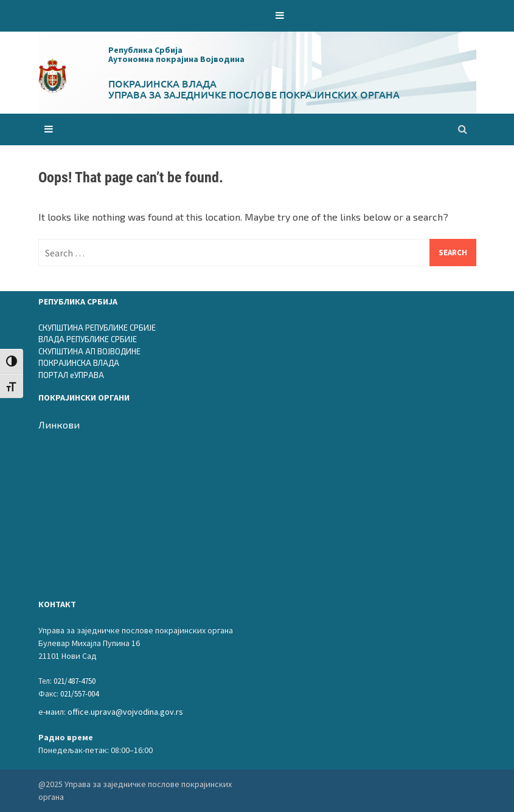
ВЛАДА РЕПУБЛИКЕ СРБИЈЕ (88, 339)
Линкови (59, 425)
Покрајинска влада (162, 83)
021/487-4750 (75, 681)
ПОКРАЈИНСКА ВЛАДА (79, 363)
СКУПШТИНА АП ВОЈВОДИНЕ (89, 351)
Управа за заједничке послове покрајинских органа (254, 94)
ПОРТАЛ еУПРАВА (71, 375)
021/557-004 (79, 694)
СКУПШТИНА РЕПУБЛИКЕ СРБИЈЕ (97, 328)
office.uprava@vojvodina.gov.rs (125, 712)
